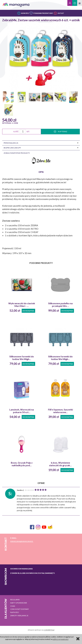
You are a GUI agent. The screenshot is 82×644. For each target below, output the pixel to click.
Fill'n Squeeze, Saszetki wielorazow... (60, 411)
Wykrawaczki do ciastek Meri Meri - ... (22, 305)
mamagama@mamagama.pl (22, 541)
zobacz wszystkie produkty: (17, 153)
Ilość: (16, 131)
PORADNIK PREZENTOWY (43, 13)
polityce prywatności (60, 639)
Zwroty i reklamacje (19, 616)
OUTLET (61, 13)
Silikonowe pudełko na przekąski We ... (60, 305)
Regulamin (15, 600)
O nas (13, 606)
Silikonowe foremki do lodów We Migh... (22, 358)
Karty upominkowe (19, 603)
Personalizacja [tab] (11, 143)
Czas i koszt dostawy (20, 609)
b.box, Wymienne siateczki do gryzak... (60, 464)
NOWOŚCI (25, 13)
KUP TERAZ (60, 131)
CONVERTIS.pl (49, 630)
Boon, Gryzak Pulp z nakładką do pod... (22, 464)
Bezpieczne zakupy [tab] (12, 148)
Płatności (15, 612)
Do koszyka (28, 311)
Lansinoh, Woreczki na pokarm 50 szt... (22, 411)
